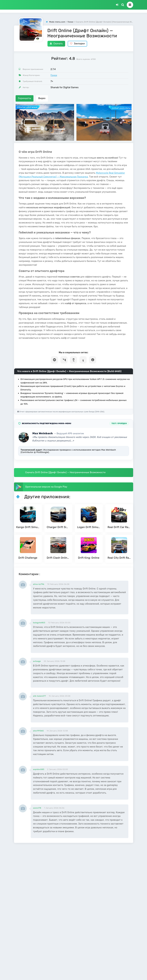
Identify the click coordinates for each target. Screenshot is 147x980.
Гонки (54, 75)
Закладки (77, 44)
